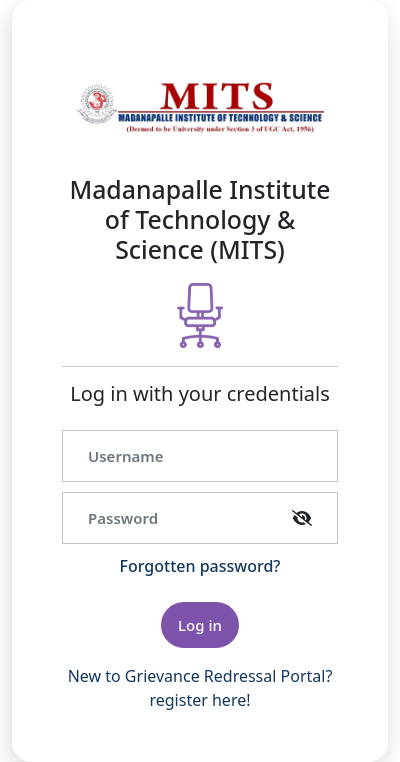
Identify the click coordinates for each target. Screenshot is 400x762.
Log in (200, 625)
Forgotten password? (200, 566)
